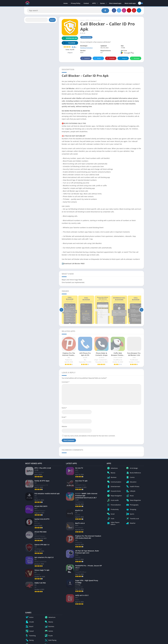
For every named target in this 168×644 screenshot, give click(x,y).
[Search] (68, 11)
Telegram (123, 58)
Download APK (70, 38)
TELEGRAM (68, 43)
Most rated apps (130, 3)
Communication (96, 20)
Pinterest (110, 58)
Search (52, 20)
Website (64, 426)
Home (65, 3)
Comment (66, 382)
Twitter (97, 58)
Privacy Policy (76, 3)
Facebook (86, 58)
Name (64, 408)
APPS (94, 3)
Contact (86, 3)
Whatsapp (135, 58)
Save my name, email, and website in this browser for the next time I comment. (90, 436)
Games (102, 3)
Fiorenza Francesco (86, 48)
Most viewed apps (115, 3)
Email (64, 417)
